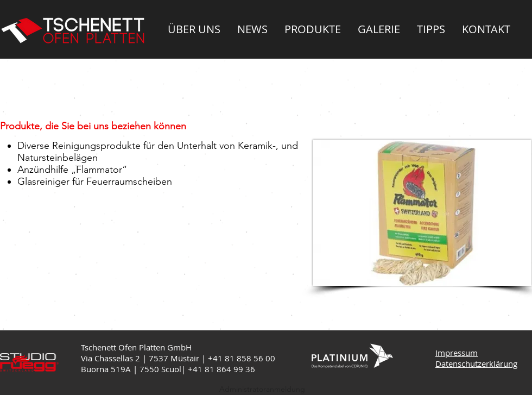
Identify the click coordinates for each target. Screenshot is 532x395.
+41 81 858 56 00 (242, 358)
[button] (194, 29)
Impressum (457, 353)
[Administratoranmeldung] (262, 390)
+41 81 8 (205, 369)
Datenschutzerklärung (476, 363)
